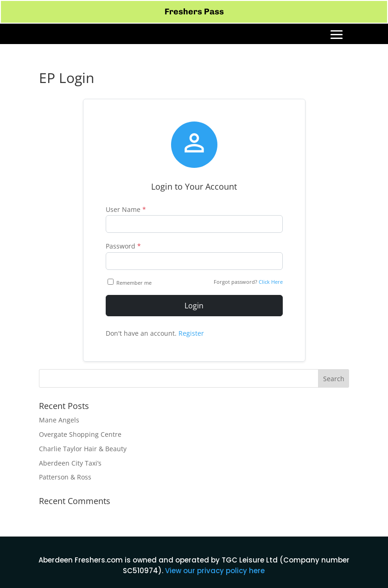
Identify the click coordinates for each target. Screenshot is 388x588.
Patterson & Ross (65, 477)
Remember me (130, 282)
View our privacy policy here (215, 571)
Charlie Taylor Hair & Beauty (83, 449)
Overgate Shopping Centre (80, 434)
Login (194, 306)
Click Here (271, 282)
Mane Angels (59, 420)
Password (123, 246)
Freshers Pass (194, 12)
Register (191, 333)
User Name (126, 209)
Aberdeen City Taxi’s (70, 463)
